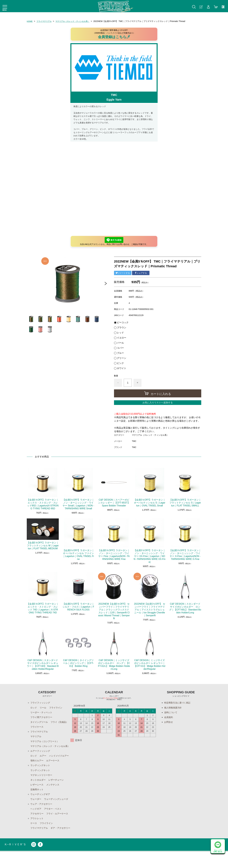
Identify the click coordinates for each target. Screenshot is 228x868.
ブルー (120, 353)
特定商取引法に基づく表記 (178, 703)
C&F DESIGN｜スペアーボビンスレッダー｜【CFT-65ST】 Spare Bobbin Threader (114, 503)
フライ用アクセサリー (42, 717)
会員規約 (169, 717)
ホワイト (122, 368)
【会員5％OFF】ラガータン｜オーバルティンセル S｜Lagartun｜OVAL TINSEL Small (150, 503)
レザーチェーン (58, 790)
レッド (120, 333)
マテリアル (36, 737)
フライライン (57, 708)
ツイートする (123, 273)
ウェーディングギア (41, 805)
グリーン (122, 358)
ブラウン (122, 328)
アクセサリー (37, 825)
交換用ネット (37, 800)
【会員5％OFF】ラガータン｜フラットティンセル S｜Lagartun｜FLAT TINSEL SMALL (185, 503)
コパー (120, 348)
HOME (30, 21)
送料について (171, 713)
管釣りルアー (61, 765)
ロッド (34, 708)
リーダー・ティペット (42, 713)
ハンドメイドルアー (41, 765)
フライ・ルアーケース (59, 825)
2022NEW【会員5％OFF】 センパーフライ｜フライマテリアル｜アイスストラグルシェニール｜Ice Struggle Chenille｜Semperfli (149, 610)
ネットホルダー (39, 790)
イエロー (122, 338)
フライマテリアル (45, 21)
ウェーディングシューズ (58, 810)
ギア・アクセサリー (41, 845)
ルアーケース (37, 770)
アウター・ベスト (54, 820)
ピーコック (123, 323)
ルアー (44, 761)
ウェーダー (36, 810)
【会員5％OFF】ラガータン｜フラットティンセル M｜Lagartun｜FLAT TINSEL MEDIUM (43, 546)
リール (44, 708)
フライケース (59, 727)
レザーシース (37, 795)
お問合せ (169, 722)
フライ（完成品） (40, 727)
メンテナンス (54, 795)
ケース (34, 835)
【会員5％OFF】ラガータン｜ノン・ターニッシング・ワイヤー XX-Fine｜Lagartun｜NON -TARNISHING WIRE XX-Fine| (149, 556)
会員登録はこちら (114, 37)
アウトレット (37, 830)
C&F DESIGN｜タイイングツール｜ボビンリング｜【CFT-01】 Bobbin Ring (78, 663)
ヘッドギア (36, 820)
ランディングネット (41, 775)
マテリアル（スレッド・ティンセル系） (75, 21)
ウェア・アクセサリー (42, 815)
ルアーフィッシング (41, 756)
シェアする (141, 273)
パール (120, 343)
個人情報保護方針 (173, 708)
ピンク (120, 363)
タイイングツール (40, 722)
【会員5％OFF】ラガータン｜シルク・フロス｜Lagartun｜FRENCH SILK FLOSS (78, 607)
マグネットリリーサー (42, 785)
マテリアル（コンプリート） (46, 742)
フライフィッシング (41, 703)
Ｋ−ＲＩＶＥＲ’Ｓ (16, 861)
